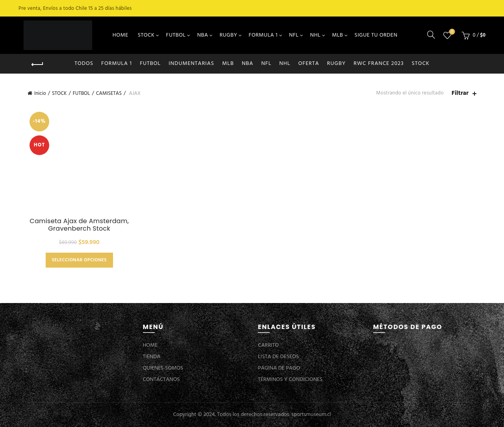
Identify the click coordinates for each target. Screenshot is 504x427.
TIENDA (152, 357)
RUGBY (229, 35)
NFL (294, 35)
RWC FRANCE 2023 (379, 64)
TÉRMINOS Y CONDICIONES (290, 380)
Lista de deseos (451, 32)
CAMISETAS (109, 93)
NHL (316, 35)
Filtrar (460, 93)
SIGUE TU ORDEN (376, 35)
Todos (84, 64)
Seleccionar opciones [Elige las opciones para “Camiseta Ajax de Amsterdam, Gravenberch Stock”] (79, 260)
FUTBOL (176, 35)
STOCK (146, 35)
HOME (120, 35)
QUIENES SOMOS (163, 368)
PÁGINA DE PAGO (279, 368)
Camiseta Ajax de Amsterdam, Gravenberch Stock (79, 225)
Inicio (40, 93)
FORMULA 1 (263, 35)
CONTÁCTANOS (161, 380)
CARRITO (268, 345)
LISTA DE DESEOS (278, 357)
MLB (337, 35)
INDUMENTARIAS (191, 64)
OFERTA (309, 64)
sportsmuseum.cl (311, 415)
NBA (203, 35)
